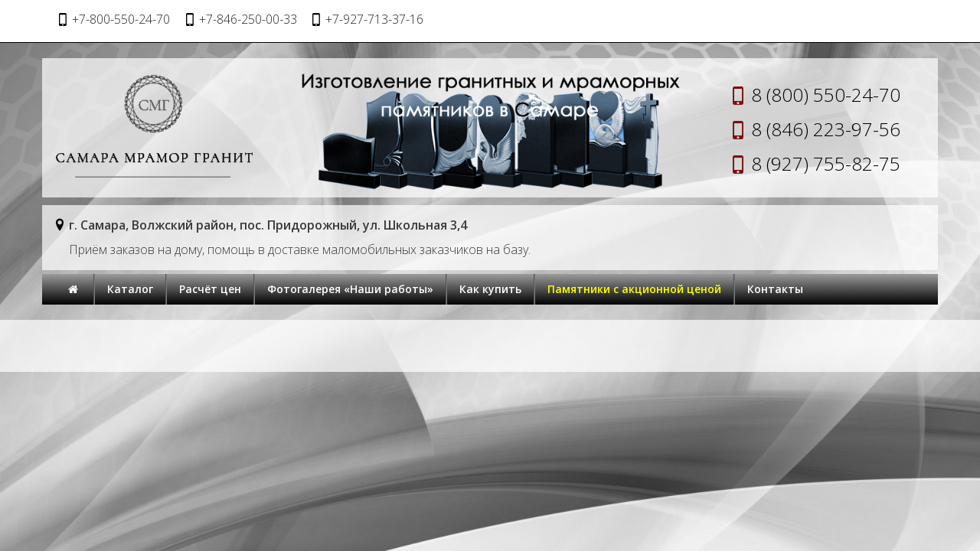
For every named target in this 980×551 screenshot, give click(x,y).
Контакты (775, 289)
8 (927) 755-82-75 (826, 163)
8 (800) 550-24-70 (826, 95)
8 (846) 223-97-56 (826, 129)
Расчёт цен (210, 289)
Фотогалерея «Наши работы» (350, 289)
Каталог (130, 289)
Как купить (490, 289)
